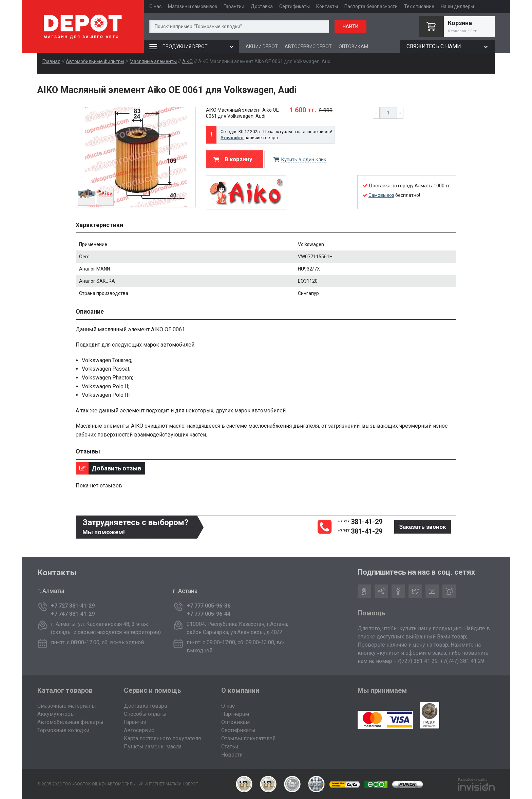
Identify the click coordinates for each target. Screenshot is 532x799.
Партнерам (235, 714)
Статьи (230, 747)
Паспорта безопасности (371, 6)
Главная (51, 61)
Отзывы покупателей (248, 738)
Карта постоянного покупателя (162, 738)
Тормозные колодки (63, 730)
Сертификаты (294, 6)
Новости (232, 755)
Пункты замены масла (153, 747)
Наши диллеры (457, 6)
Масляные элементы (153, 61)
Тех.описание (419, 6)
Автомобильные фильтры (95, 61)
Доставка (262, 6)
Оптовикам (235, 722)
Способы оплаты (145, 714)
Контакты (327, 6)
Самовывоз (381, 195)
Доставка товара (145, 706)
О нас (155, 6)
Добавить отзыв (108, 468)
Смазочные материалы (67, 706)
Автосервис (139, 730)
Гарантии (234, 6)
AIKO (187, 61)
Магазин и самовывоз (193, 6)
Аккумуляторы (56, 714)
